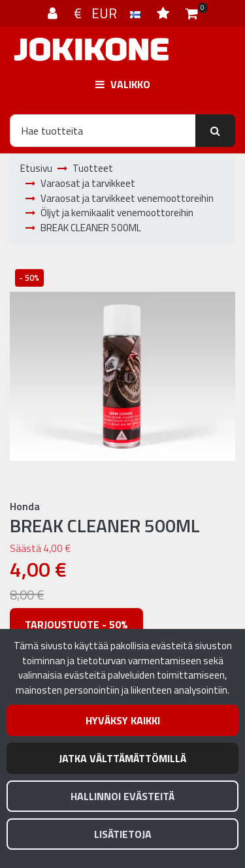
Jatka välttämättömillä (122, 758)
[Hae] (103, 131)
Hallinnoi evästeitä (122, 796)
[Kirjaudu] (54, 13)
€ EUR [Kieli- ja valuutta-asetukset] (109, 13)
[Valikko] (122, 84)
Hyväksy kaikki (123, 720)
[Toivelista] (165, 13)
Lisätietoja (123, 834)
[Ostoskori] (192, 13)
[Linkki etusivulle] (91, 49)
